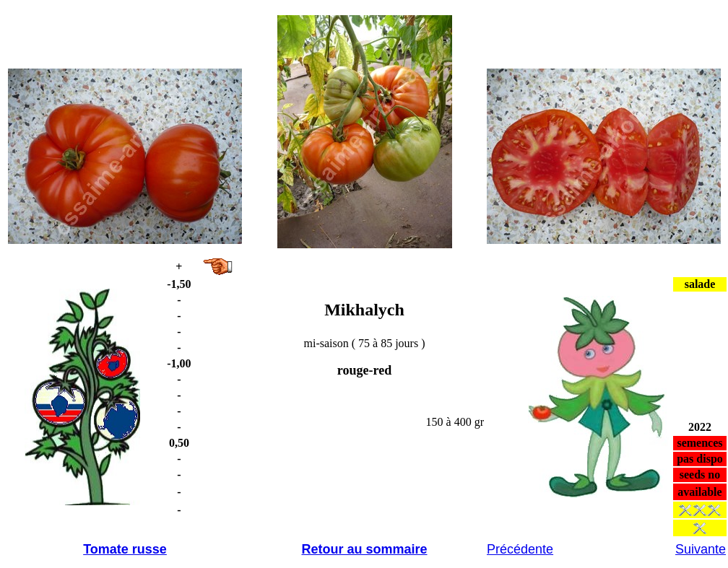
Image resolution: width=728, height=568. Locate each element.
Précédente (520, 549)
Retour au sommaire (364, 549)
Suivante (701, 549)
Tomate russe (125, 549)
